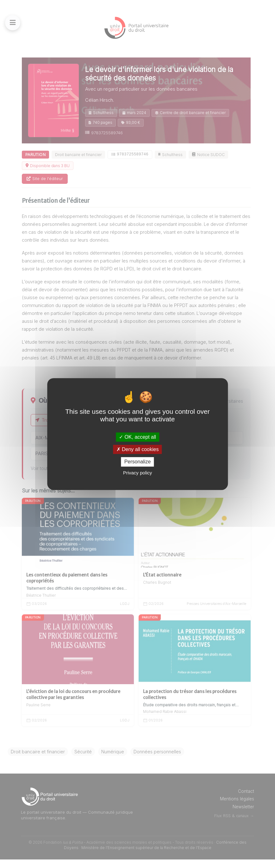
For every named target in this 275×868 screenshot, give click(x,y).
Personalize (138, 462)
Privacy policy (138, 473)
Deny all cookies (138, 449)
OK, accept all (137, 437)
